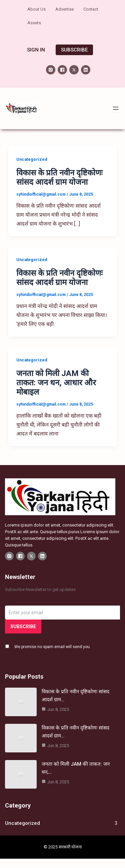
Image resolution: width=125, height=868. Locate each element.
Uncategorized (32, 159)
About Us (36, 9)
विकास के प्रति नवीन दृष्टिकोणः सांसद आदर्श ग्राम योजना (59, 177)
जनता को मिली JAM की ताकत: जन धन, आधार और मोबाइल (56, 383)
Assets (34, 23)
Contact (91, 9)
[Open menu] (116, 108)
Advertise (64, 9)
